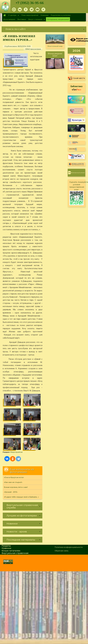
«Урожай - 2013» (11, 492)
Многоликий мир (55, 46)
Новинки (44, 15)
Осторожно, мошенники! (58, 19)
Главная (5, 15)
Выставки (22, 19)
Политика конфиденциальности (69, 547)
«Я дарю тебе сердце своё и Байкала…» (21, 497)
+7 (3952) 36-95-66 (30, 3)
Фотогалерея (9, 19)
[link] (44, 29)
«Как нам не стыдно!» (13, 482)
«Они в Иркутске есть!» (14, 477)
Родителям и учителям (61, 15)
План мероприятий (30, 15)
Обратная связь (61, 551)
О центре (13, 15)
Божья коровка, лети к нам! (16, 487)
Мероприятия (16, 452)
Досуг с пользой (36, 20)
